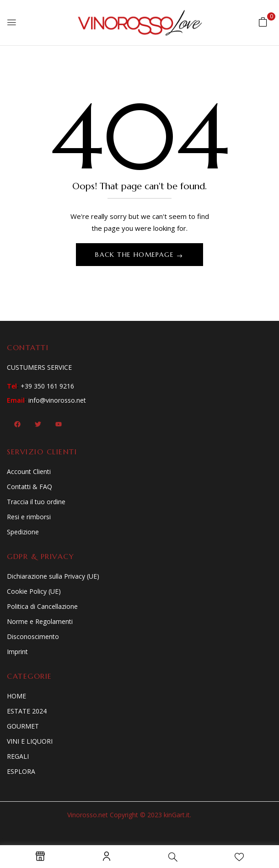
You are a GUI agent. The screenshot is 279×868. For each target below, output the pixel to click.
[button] (263, 22)
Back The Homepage (136, 255)
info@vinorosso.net (57, 400)
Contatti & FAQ (30, 487)
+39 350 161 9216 (47, 386)
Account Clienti (29, 471)
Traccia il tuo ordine (36, 502)
